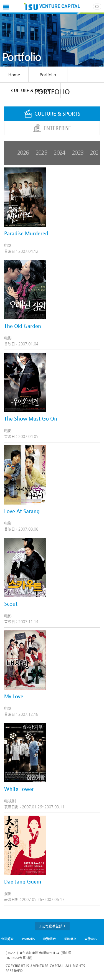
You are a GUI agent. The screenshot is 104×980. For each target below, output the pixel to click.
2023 (78, 153)
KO (97, 7)
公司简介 (7, 939)
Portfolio (28, 939)
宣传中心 (91, 939)
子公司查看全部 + (52, 926)
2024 (59, 153)
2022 (96, 153)
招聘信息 (70, 939)
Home (14, 74)
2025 (41, 153)
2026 (23, 153)
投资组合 (49, 939)
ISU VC (52, 7)
